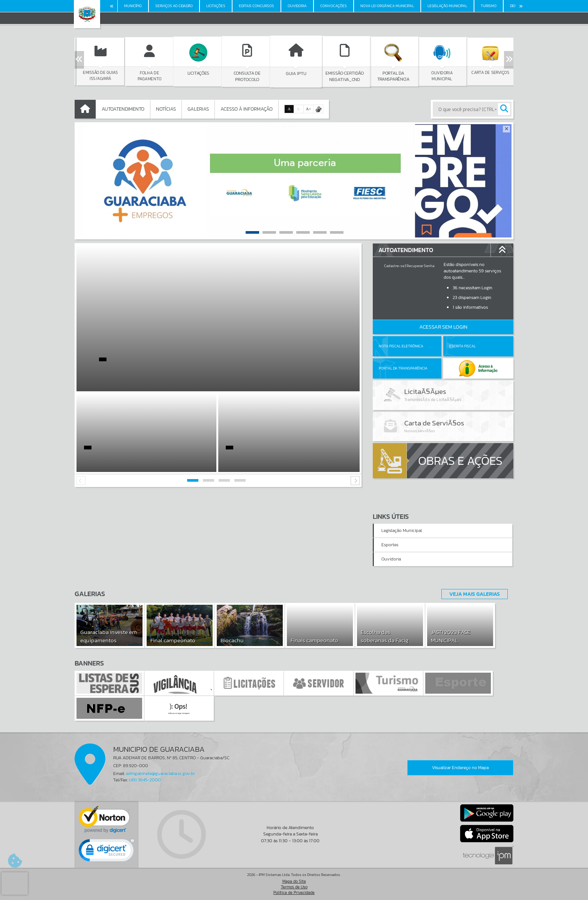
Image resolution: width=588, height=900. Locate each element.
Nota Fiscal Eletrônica (401, 346)
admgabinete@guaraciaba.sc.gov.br (160, 774)
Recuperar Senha (420, 266)
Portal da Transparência (403, 368)
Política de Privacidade (294, 892)
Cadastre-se (394, 266)
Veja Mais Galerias (475, 594)
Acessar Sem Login (443, 327)
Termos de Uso (294, 887)
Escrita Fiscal (463, 346)
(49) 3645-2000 (145, 780)
